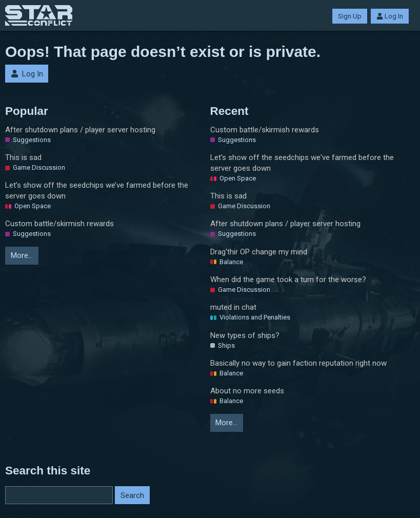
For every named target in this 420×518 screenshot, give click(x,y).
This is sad (23, 157)
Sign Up (350, 16)
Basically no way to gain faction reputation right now (298, 363)
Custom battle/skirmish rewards (59, 224)
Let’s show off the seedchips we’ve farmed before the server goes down (97, 191)
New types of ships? (245, 335)
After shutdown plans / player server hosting (80, 130)
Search (132, 495)
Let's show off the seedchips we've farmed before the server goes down (302, 163)
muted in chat (233, 307)
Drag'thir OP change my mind (259, 252)
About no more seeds (247, 391)
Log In (390, 16)
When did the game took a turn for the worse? (288, 280)
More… (22, 255)
